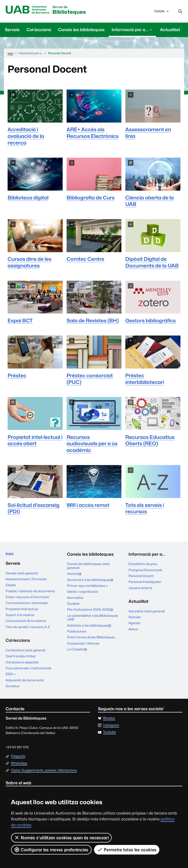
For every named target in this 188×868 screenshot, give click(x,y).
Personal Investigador (145, 582)
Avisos (133, 629)
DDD (11, 675)
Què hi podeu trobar (21, 657)
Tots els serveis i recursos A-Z (28, 628)
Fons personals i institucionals (29, 669)
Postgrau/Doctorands (145, 570)
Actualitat (170, 30)
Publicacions (77, 632)
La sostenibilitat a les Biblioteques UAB (93, 618)
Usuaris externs (140, 588)
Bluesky (109, 719)
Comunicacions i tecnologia (27, 604)
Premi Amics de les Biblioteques (91, 638)
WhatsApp (19, 764)
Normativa (75, 598)
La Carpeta (78, 650)
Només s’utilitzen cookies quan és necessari (61, 838)
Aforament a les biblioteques (91, 580)
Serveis (12, 30)
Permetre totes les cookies (127, 850)
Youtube (109, 733)
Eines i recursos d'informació (27, 598)
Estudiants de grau (143, 564)
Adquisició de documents (25, 681)
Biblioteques (73, 10)
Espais (11, 586)
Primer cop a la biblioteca (88, 586)
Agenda (134, 623)
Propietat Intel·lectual (22, 610)
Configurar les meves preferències (51, 850)
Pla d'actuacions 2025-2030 (91, 610)
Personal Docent (141, 576)
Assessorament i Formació (26, 580)
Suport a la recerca (20, 616)
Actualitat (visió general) (147, 611)
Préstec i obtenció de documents (30, 592)
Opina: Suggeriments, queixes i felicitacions (44, 771)
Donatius (13, 687)
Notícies (135, 618)
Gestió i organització (83, 592)
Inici (10, 554)
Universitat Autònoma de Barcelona (29, 10)
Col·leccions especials (22, 663)
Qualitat (73, 604)
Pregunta (18, 757)
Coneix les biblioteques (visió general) (88, 566)
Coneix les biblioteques (81, 30)
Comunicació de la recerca (26, 622)
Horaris (75, 575)
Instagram (111, 726)
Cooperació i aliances (83, 644)
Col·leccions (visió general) (25, 651)
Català (162, 13)
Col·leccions (39, 30)
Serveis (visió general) (22, 574)
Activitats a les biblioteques (90, 626)
